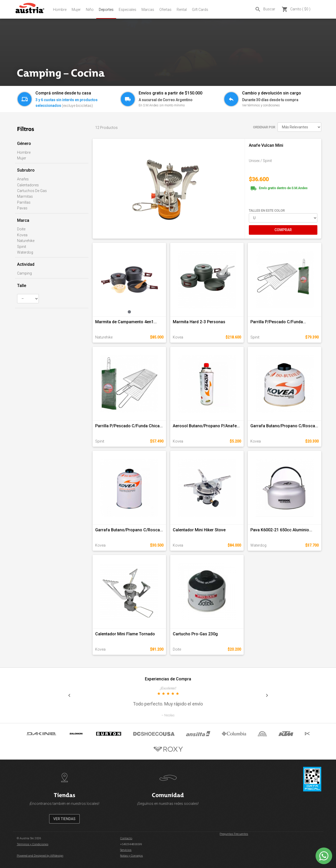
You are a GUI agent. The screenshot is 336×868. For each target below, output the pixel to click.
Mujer (76, 10)
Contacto (126, 838)
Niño (90, 10)
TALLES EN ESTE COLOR (267, 211)
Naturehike (26, 241)
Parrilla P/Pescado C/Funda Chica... (129, 426)
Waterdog (25, 252)
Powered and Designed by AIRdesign (40, 856)
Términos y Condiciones (33, 844)
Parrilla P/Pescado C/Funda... (278, 322)
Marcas (148, 10)
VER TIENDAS (64, 819)
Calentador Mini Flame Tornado (125, 634)
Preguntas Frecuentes (234, 834)
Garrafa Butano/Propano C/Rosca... (284, 426)
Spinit (22, 247)
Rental (182, 10)
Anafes (23, 179)
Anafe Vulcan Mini (266, 145)
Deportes (106, 10)
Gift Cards (200, 10)
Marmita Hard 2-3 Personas (199, 322)
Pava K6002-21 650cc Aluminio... (281, 530)
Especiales (128, 10)
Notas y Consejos (131, 856)
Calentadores (28, 185)
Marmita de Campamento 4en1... (126, 322)
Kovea (22, 235)
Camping (24, 273)
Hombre (60, 10)
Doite (21, 229)
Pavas (22, 208)
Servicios (126, 850)
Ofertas (165, 10)
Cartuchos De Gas (32, 191)
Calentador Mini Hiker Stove (199, 530)
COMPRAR (283, 230)
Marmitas (25, 196)
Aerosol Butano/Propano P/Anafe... (206, 426)
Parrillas (24, 202)
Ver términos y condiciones (261, 105)
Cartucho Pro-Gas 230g (195, 634)
